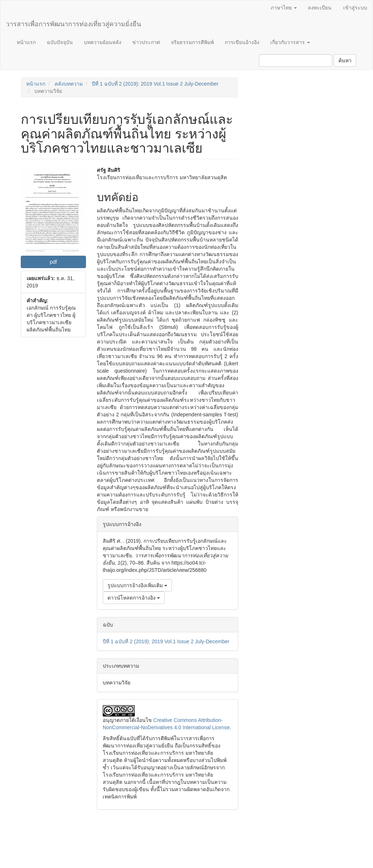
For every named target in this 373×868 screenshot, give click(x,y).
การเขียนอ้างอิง (242, 42)
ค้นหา (345, 60)
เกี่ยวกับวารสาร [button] (290, 42)
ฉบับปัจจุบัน (60, 42)
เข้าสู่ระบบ (355, 8)
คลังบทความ (69, 84)
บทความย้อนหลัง (103, 42)
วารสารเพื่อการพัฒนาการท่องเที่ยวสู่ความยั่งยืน (73, 24)
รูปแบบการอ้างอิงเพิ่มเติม (137, 585)
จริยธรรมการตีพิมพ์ (192, 42)
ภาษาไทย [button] (284, 8)
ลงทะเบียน (320, 8)
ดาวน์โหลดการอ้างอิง (134, 598)
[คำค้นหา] (296, 60)
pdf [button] (53, 262)
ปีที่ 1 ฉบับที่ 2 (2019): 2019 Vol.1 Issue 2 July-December (155, 84)
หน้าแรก (26, 42)
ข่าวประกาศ (146, 42)
